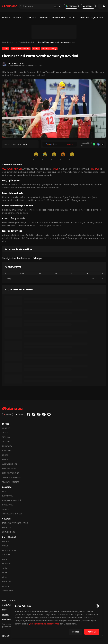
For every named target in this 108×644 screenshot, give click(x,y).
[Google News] (60, 144)
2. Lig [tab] (40, 273)
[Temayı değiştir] (102, 6)
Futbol (6, 17)
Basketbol (19, 17)
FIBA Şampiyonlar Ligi (11, 500)
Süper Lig (6, 428)
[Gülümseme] (36, 156)
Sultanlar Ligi (9, 532)
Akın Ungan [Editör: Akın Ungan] (19, 63)
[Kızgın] (63, 156)
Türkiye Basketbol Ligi (12, 514)
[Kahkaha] (45, 156)
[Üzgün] (54, 156)
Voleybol (33, 17)
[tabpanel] (54, 279)
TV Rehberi (83, 17)
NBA (4, 491)
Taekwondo (7, 591)
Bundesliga (7, 446)
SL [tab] (5, 273)
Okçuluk (6, 586)
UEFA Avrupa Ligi (9, 469)
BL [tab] (103, 273)
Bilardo (6, 577)
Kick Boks (7, 564)
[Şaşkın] (72, 156)
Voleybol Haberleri (26, 42)
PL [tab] (56, 273)
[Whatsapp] (94, 144)
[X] (103, 144)
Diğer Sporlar (98, 17)
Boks (4, 559)
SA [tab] (87, 273)
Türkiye (6, 49)
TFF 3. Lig (6, 442)
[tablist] (54, 273)
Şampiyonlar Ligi (9, 464)
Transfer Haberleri (11, 482)
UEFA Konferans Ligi (11, 473)
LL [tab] (71, 273)
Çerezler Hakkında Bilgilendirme (44, 624)
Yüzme (5, 573)
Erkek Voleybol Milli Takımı (21, 49)
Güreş (5, 546)
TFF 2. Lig (6, 437)
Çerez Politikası (9, 600)
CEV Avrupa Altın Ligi (49, 49)
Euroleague (7, 496)
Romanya (36, 49)
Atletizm (6, 555)
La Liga (5, 455)
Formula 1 (45, 17)
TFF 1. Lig (6, 433)
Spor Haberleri (8, 42)
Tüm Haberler (59, 17)
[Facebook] (98, 144)
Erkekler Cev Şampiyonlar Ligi (15, 523)
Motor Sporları (9, 550)
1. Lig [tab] (22, 273)
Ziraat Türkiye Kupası (12, 478)
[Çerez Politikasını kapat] (97, 606)
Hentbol (6, 541)
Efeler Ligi (7, 528)
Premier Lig (7, 451)
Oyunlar (72, 17)
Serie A (5, 460)
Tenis (4, 568)
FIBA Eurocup (8, 505)
